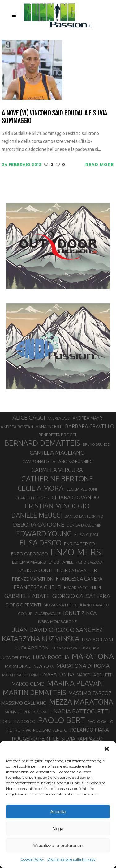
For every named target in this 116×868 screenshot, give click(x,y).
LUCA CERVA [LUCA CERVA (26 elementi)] (89, 648)
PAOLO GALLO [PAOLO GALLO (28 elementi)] (100, 722)
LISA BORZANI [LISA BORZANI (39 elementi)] (97, 639)
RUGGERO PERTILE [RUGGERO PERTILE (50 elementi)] (35, 738)
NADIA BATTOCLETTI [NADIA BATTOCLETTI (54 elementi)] (82, 711)
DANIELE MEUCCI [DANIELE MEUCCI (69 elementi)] (37, 515)
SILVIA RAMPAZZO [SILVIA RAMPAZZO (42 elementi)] (82, 739)
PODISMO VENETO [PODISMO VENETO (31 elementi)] (50, 730)
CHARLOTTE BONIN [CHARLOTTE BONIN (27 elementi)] (32, 498)
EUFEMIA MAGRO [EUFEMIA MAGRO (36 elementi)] (29, 562)
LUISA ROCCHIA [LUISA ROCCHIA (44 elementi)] (51, 657)
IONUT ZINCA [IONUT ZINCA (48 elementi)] (80, 613)
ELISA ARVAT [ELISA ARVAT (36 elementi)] (86, 534)
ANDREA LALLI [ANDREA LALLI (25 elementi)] (59, 418)
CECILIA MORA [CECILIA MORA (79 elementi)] (41, 488)
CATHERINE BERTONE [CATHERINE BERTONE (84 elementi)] (57, 479)
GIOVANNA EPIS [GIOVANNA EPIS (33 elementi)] (58, 605)
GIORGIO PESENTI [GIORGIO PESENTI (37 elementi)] (23, 605)
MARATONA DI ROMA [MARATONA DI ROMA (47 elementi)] (83, 666)
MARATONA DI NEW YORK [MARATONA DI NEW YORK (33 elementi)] (29, 666)
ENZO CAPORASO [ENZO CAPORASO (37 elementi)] (30, 554)
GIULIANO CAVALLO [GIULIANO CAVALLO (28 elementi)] (92, 605)
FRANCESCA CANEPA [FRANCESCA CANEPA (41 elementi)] (79, 579)
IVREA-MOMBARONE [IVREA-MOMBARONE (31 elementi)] (57, 622)
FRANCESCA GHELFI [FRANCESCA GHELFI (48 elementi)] (38, 587)
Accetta (58, 812)
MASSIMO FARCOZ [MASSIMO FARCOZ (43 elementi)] (90, 693)
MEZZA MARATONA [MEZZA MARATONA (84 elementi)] (81, 702)
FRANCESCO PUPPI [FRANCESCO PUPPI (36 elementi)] (82, 587)
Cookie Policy (32, 859)
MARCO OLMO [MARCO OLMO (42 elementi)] (28, 684)
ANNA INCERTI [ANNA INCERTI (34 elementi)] (49, 427)
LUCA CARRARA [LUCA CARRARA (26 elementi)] (65, 648)
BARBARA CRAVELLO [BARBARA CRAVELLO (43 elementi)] (90, 426)
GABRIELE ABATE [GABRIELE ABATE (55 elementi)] (27, 596)
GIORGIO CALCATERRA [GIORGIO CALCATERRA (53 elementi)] (81, 596)
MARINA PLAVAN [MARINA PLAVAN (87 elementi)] (75, 683)
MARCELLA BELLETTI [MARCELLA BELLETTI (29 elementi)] (95, 675)
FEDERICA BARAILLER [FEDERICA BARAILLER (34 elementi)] (76, 570)
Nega (58, 828)
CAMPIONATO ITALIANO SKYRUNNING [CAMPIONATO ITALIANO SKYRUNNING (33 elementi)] (57, 461)
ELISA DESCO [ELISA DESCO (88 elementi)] (41, 543)
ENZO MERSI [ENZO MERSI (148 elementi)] (77, 552)
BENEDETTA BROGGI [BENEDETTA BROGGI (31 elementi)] (57, 435)
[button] (107, 749)
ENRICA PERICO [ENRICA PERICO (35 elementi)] (79, 544)
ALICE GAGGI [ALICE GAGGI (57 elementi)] (29, 417)
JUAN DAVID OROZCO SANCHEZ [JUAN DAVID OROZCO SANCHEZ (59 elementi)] (57, 630)
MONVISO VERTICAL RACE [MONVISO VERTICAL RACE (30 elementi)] (28, 712)
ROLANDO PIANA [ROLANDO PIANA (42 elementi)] (89, 730)
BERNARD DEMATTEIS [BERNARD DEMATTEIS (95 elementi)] (42, 443)
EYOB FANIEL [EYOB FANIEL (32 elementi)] (61, 562)
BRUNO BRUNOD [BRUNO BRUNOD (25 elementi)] (97, 444)
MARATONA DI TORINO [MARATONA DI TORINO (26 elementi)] (21, 675)
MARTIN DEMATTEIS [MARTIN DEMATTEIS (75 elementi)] (34, 692)
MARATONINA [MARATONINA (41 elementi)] (59, 674)
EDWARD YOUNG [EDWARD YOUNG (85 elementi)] (44, 533)
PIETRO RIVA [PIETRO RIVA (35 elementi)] (18, 730)
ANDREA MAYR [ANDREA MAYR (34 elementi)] (87, 418)
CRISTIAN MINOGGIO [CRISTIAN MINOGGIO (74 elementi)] (57, 506)
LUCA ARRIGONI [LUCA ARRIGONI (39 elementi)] (32, 648)
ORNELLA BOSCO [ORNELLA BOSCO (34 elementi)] (18, 721)
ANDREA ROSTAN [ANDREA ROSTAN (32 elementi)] (17, 427)
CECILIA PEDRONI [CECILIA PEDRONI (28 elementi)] (82, 489)
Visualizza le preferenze (58, 845)
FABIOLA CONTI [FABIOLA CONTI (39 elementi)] (35, 570)
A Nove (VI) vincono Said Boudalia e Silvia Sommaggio (54, 117)
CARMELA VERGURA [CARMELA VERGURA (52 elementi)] (57, 470)
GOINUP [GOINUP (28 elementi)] (25, 614)
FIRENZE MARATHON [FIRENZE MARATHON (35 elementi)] (33, 579)
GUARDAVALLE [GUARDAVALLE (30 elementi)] (48, 613)
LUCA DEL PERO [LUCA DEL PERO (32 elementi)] (15, 657)
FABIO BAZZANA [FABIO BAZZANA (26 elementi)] (89, 562)
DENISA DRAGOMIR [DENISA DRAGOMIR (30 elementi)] (84, 525)
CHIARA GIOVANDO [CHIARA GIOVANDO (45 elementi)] (75, 497)
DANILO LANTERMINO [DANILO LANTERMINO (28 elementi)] (84, 516)
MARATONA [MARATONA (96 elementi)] (93, 656)
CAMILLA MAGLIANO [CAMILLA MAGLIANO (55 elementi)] (57, 452)
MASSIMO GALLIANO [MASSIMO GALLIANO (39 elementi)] (24, 703)
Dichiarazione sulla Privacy (71, 859)
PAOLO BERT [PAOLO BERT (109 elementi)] (62, 720)
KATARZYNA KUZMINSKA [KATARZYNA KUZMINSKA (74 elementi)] (41, 639)
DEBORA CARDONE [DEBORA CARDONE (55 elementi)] (39, 524)
